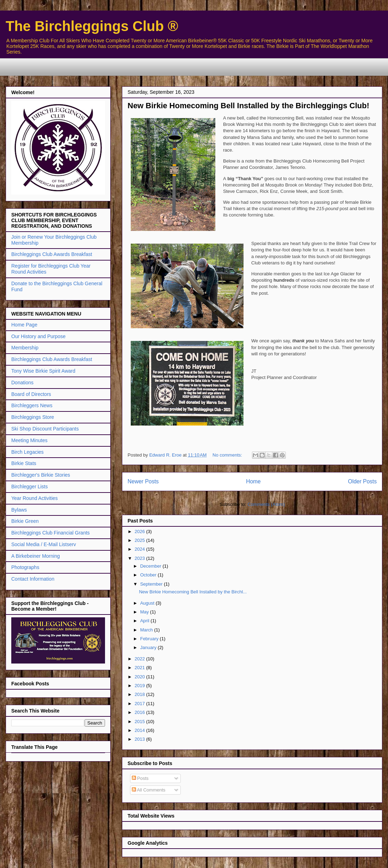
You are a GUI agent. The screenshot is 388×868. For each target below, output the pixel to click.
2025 (140, 540)
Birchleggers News (32, 405)
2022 (140, 659)
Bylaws (19, 510)
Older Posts (362, 481)
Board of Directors (31, 394)
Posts (140, 778)
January (149, 647)
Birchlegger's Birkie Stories (41, 475)
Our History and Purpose (38, 336)
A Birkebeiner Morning (36, 556)
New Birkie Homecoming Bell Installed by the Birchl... (193, 592)
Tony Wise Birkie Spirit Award (43, 371)
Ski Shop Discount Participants (45, 429)
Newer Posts (143, 481)
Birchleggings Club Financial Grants (51, 533)
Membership (25, 348)
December (152, 566)
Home (253, 481)
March (147, 630)
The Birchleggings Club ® (92, 26)
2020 (140, 677)
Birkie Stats (24, 463)
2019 (140, 686)
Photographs (25, 567)
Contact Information (33, 579)
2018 (140, 694)
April (146, 621)
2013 (140, 739)
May (145, 612)
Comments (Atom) (266, 504)
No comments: (228, 455)
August (148, 603)
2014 (140, 730)
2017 (140, 704)
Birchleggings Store (33, 417)
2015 (140, 722)
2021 (140, 668)
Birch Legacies (27, 452)
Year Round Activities (35, 498)
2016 (140, 712)
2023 (140, 558)
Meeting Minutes (29, 440)
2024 (140, 549)
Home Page (24, 325)
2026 (140, 531)
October (149, 575)
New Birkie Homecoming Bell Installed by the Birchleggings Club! (248, 106)
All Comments (149, 790)
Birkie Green (25, 521)
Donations (22, 383)
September (152, 584)
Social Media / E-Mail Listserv (44, 544)
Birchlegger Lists (30, 487)
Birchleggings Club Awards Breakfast (52, 254)
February (150, 639)
